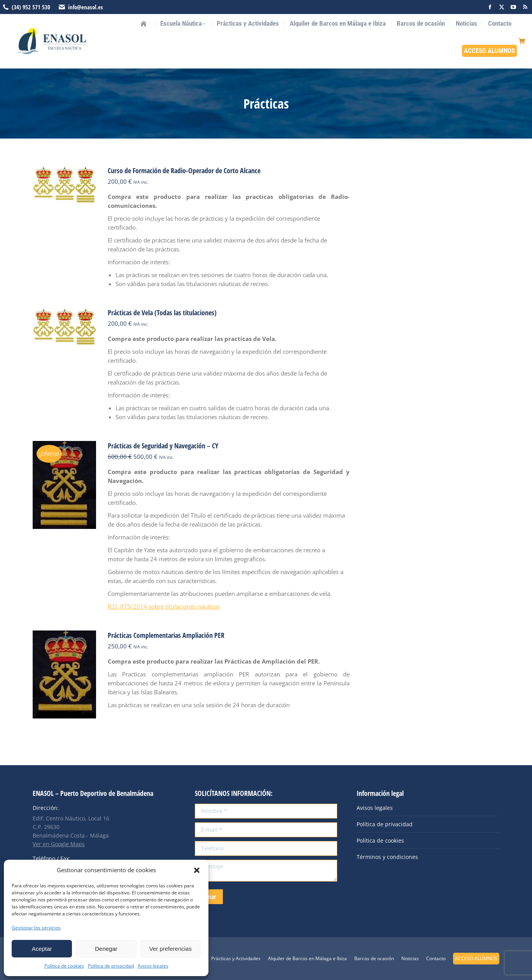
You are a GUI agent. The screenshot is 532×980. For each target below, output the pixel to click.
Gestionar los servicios (36, 928)
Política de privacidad (111, 966)
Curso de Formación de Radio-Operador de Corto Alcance (184, 170)
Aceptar (42, 949)
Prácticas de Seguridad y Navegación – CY (163, 446)
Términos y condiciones (387, 857)
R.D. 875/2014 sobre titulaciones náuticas (164, 606)
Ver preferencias (171, 949)
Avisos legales (153, 966)
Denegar (106, 949)
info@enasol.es (86, 7)
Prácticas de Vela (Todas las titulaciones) (162, 313)
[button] (197, 870)
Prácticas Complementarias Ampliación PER (166, 635)
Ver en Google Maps (59, 844)
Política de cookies (64, 966)
